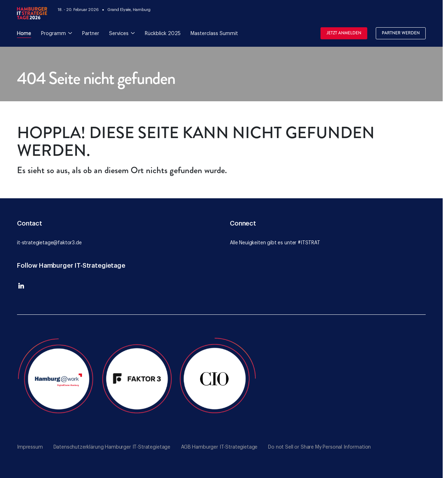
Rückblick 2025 (163, 34)
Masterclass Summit (214, 34)
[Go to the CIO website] (217, 377)
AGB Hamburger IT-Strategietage (219, 447)
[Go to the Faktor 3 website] (138, 377)
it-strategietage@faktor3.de (49, 243)
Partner (91, 34)
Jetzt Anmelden (344, 33)
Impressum (30, 447)
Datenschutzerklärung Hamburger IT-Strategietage (112, 447)
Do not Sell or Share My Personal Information (319, 447)
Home (24, 34)
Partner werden (401, 33)
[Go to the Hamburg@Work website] (57, 377)
